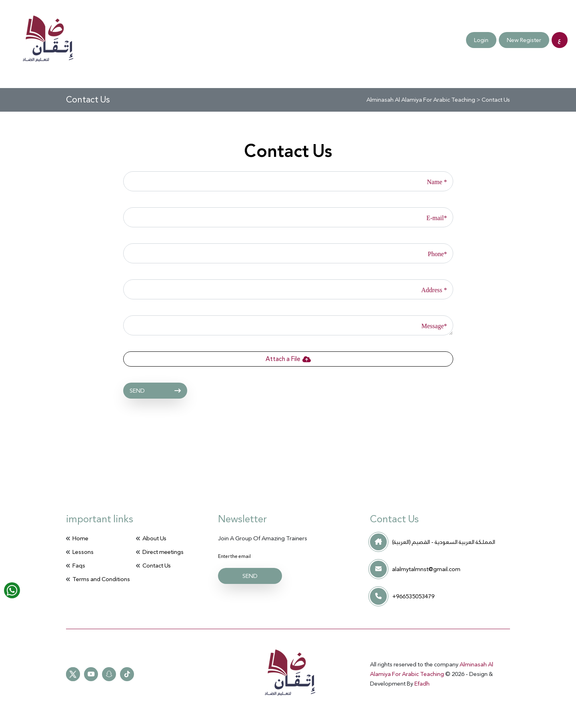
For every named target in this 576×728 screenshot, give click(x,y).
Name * (437, 182)
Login (481, 40)
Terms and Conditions (218, 40)
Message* (434, 326)
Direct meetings (68, 40)
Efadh (422, 684)
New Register (524, 40)
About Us (154, 538)
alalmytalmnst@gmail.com (426, 569)
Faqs (115, 40)
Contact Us (153, 40)
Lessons (83, 552)
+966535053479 (413, 596)
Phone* (438, 254)
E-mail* (437, 218)
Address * (434, 290)
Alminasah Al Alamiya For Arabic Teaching (432, 669)
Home (80, 538)
